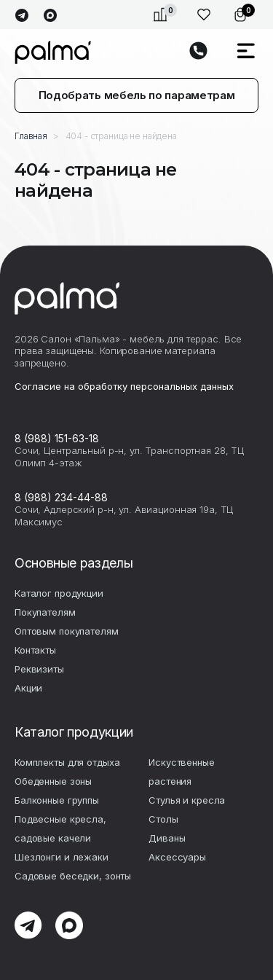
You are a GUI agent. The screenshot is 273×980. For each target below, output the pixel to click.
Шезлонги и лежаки (62, 857)
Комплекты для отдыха (67, 762)
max (50, 16)
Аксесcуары (177, 857)
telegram (21, 16)
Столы (163, 819)
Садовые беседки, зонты (73, 876)
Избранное (204, 15)
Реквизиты (39, 669)
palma (53, 52)
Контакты (35, 650)
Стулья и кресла (187, 800)
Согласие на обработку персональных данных (124, 386)
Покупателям (45, 612)
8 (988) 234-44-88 (61, 497)
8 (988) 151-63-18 (57, 438)
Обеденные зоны (53, 781)
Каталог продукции (59, 593)
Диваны (167, 838)
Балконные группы (57, 800)
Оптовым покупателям (67, 631)
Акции (28, 688)
